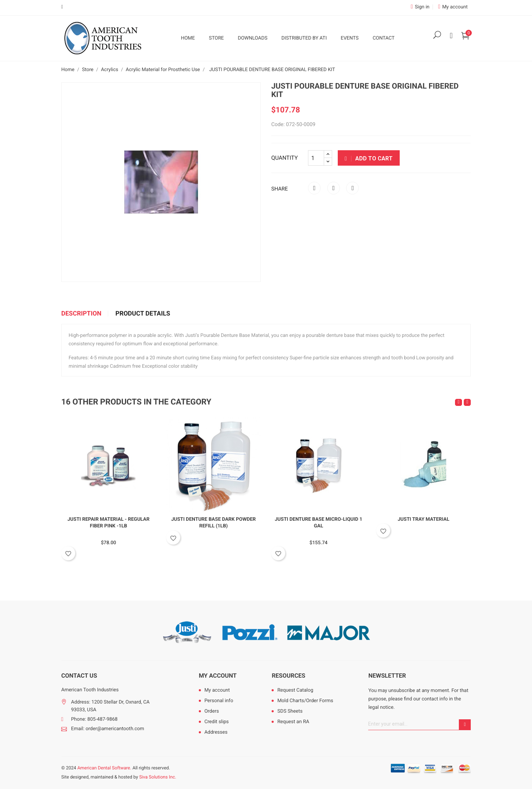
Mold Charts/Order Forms (305, 701)
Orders (212, 711)
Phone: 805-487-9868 (94, 719)
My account (218, 676)
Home (188, 38)
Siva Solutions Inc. (158, 777)
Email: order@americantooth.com (108, 729)
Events (349, 38)
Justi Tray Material (423, 519)
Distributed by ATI (304, 38)
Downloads (253, 38)
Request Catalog (295, 690)
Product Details (143, 314)
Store (216, 38)
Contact (384, 38)
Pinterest (352, 188)
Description (81, 314)
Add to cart (369, 158)
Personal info (219, 701)
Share (314, 188)
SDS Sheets (290, 711)
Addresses (216, 732)
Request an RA (293, 722)
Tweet (334, 188)
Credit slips (217, 722)
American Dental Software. (104, 768)
